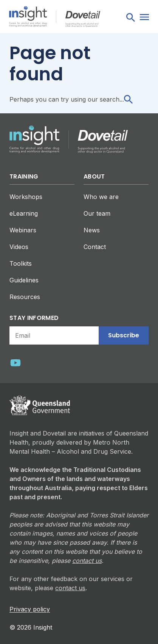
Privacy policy (30, 609)
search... (116, 99)
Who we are (101, 197)
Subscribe (124, 335)
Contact (95, 247)
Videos (19, 247)
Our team (97, 213)
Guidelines (24, 280)
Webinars (23, 230)
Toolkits (21, 263)
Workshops (26, 197)
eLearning (24, 213)
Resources (25, 297)
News (92, 230)
